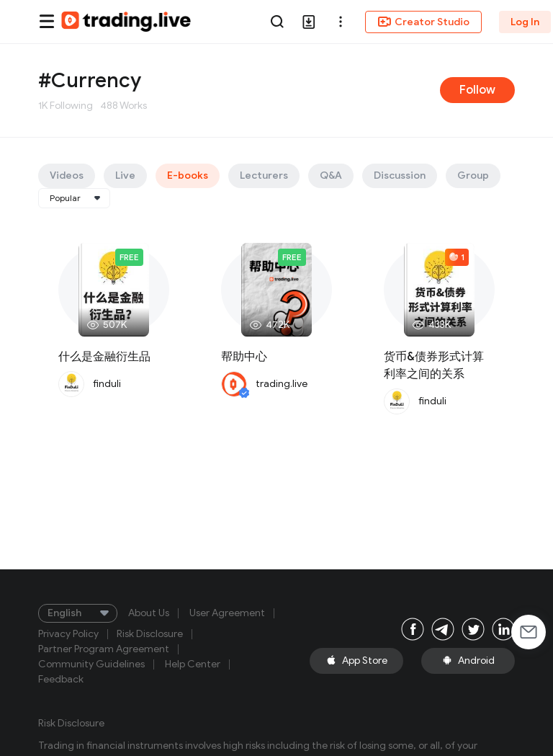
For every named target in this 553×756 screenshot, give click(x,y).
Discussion (400, 175)
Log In (525, 22)
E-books (188, 175)
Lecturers (264, 175)
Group (473, 175)
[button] (341, 22)
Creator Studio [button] (423, 22)
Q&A (331, 175)
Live (125, 175)
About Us (149, 613)
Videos (67, 175)
